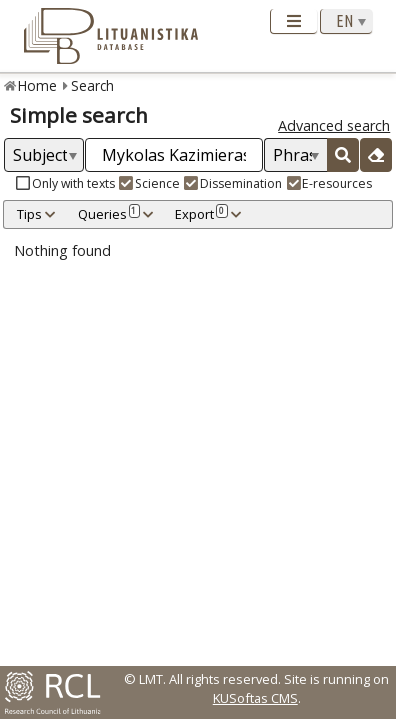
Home (37, 85)
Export (201, 214)
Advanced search (334, 125)
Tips (29, 214)
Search (92, 85)
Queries (109, 214)
